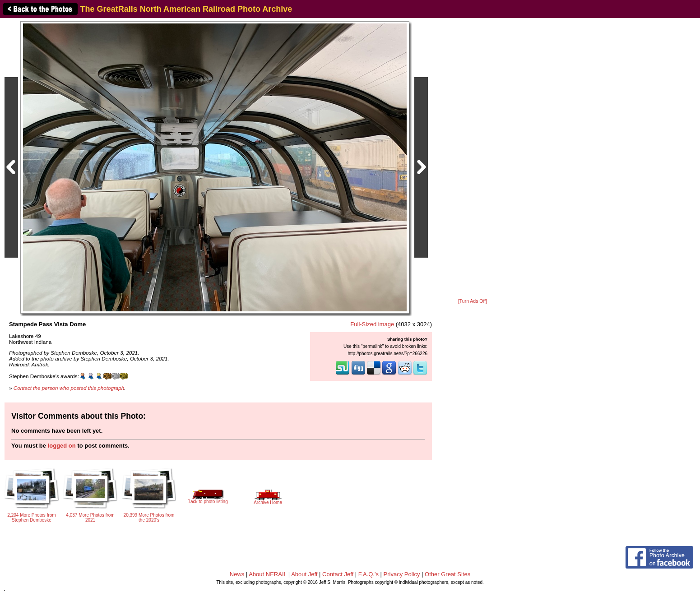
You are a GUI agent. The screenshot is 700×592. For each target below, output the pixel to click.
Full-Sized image (372, 324)
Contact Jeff (338, 574)
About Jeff (304, 574)
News (237, 574)
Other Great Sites (447, 574)
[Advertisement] (473, 159)
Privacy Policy (402, 574)
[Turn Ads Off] (473, 301)
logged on (62, 446)
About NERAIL (268, 574)
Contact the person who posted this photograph (69, 388)
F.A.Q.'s (369, 574)
